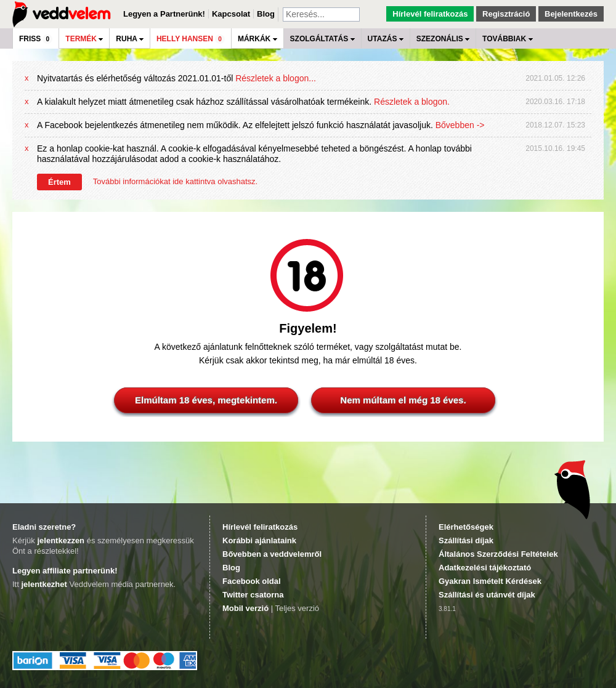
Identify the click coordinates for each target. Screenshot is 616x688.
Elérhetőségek (466, 527)
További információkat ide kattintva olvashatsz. (175, 181)
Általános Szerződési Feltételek (498, 554)
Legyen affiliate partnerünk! (65, 571)
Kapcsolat (231, 14)
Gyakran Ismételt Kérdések (490, 581)
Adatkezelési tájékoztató (485, 568)
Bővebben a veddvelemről (272, 554)
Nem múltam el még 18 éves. (403, 400)
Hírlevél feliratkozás (430, 14)
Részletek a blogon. (412, 102)
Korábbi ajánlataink (259, 540)
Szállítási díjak (466, 540)
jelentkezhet (44, 584)
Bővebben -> (460, 125)
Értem (59, 182)
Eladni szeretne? (44, 527)
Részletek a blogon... (276, 78)
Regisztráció (506, 14)
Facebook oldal (252, 581)
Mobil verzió (245, 608)
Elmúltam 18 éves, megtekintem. (206, 400)
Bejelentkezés (571, 14)
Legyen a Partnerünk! (164, 14)
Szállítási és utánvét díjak (487, 595)
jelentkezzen (61, 540)
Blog (266, 14)
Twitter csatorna (253, 595)
